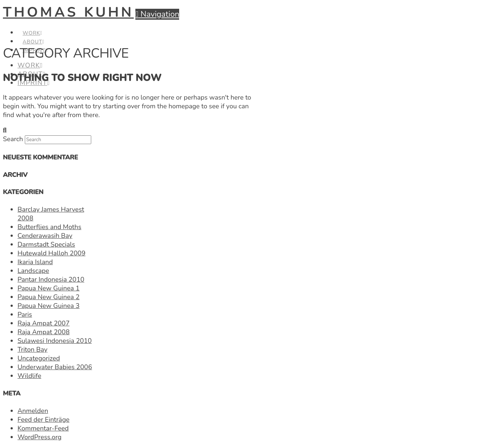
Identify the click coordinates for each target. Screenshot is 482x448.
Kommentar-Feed (43, 428)
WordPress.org (40, 437)
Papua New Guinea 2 (49, 297)
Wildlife (29, 376)
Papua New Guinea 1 (49, 288)
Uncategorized (39, 358)
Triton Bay (32, 349)
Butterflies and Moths (49, 227)
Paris (25, 314)
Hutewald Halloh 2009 (51, 253)
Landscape (33, 271)
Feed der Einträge (43, 420)
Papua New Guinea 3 (49, 306)
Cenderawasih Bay (45, 236)
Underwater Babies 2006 (55, 367)
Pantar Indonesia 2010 (51, 279)
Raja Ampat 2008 (44, 332)
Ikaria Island (35, 262)
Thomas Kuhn (68, 12)
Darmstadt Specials (46, 244)
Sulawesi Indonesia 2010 (55, 341)
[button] (157, 14)
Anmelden (33, 411)
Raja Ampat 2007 (44, 323)
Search (13, 139)
